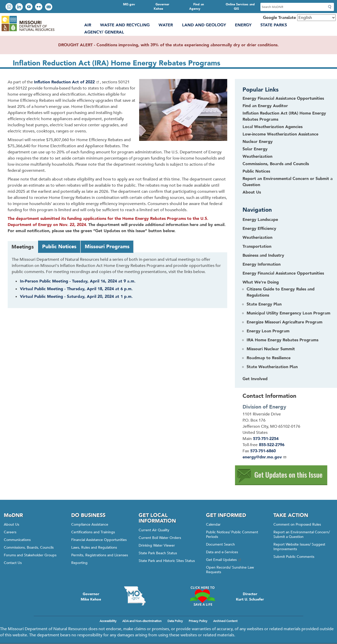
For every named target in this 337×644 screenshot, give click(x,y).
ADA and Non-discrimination (142, 621)
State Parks (274, 25)
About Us (252, 192)
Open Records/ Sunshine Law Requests (230, 570)
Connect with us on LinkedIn (20, 7)
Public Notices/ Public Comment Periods (232, 534)
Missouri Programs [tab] (107, 247)
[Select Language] (316, 18)
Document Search (220, 544)
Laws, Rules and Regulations (94, 547)
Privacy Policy (198, 621)
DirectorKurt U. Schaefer (250, 597)
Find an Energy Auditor (265, 106)
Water (166, 25)
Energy (243, 25)
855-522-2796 (272, 445)
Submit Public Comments (294, 557)
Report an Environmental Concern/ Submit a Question (302, 534)
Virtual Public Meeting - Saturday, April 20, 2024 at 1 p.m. (76, 297)
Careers (10, 532)
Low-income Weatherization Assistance (280, 134)
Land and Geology (204, 25)
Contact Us (13, 563)
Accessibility (108, 621)
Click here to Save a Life (202, 596)
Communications (17, 540)
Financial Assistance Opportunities (99, 540)
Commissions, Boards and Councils (276, 164)
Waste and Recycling (125, 25)
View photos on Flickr (39, 7)
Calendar (213, 524)
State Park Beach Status (158, 553)
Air (88, 25)
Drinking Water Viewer (157, 545)
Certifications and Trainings (93, 532)
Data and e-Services (222, 552)
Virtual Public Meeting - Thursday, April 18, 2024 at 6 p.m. (76, 289)
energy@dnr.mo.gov (265, 457)
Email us (49, 7)
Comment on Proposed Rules (297, 524)
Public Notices (256, 171)
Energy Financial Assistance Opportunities (283, 98)
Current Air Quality (154, 530)
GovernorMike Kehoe (91, 597)
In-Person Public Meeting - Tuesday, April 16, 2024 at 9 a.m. (78, 281)
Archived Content (225, 621)
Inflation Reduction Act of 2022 (67, 82)
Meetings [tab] (23, 247)
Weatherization (257, 156)
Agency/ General (104, 32)
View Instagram (10, 7)
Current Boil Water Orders (160, 538)
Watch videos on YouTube (29, 7)
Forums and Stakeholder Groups (30, 555)
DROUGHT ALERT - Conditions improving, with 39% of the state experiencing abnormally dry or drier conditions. (168, 45)
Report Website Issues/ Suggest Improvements (299, 547)
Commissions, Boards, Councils (29, 547)
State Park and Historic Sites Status (167, 561)
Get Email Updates (224, 560)
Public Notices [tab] (59, 247)
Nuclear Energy (258, 142)
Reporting (79, 563)
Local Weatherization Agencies (273, 127)
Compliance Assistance (90, 524)
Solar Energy (255, 149)
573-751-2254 (266, 439)
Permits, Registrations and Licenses (100, 555)
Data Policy (175, 621)
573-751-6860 (263, 451)
